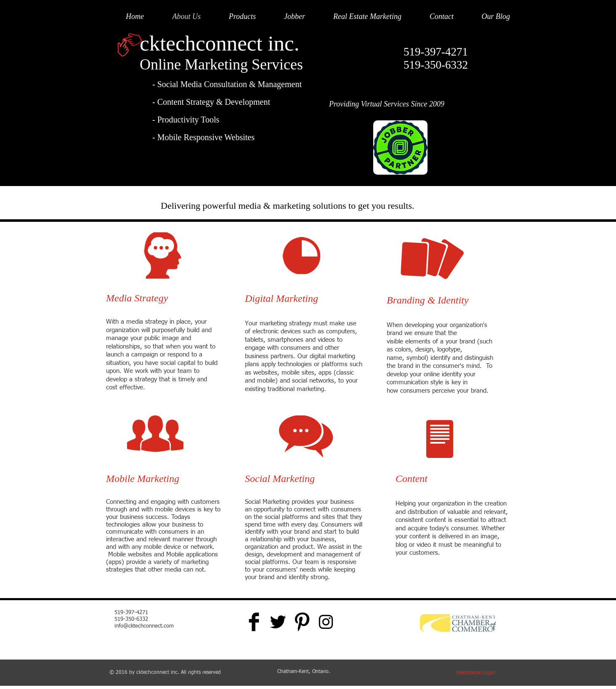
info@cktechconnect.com (144, 626)
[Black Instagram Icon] (326, 622)
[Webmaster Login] (475, 673)
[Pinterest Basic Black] (302, 622)
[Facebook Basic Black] (254, 622)
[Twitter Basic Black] (278, 622)
